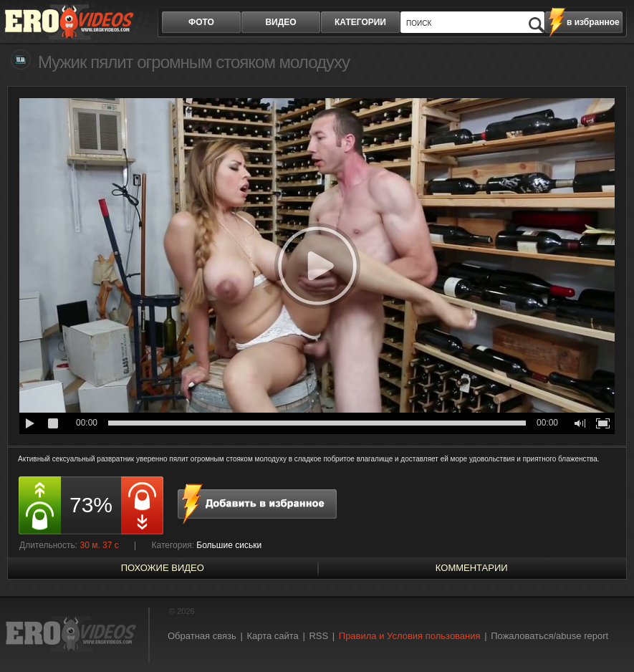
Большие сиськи (229, 545)
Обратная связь (202, 636)
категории (360, 22)
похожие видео (163, 568)
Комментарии (472, 568)
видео (280, 22)
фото (201, 22)
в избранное (593, 22)
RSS (318, 636)
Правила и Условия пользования (410, 636)
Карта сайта (272, 636)
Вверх (607, 634)
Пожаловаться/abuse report (549, 636)
